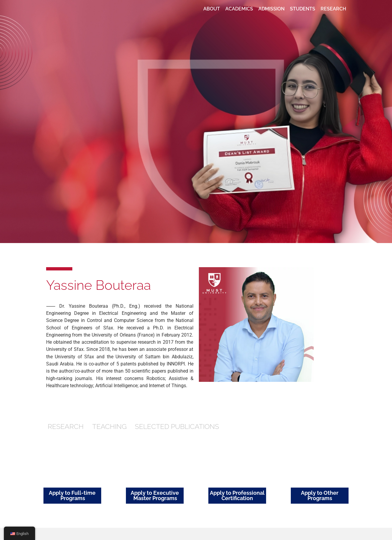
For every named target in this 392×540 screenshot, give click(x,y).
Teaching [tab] (109, 427)
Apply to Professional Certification (237, 495)
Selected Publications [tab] (177, 427)
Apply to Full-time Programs (72, 495)
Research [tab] (66, 427)
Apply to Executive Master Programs (155, 495)
